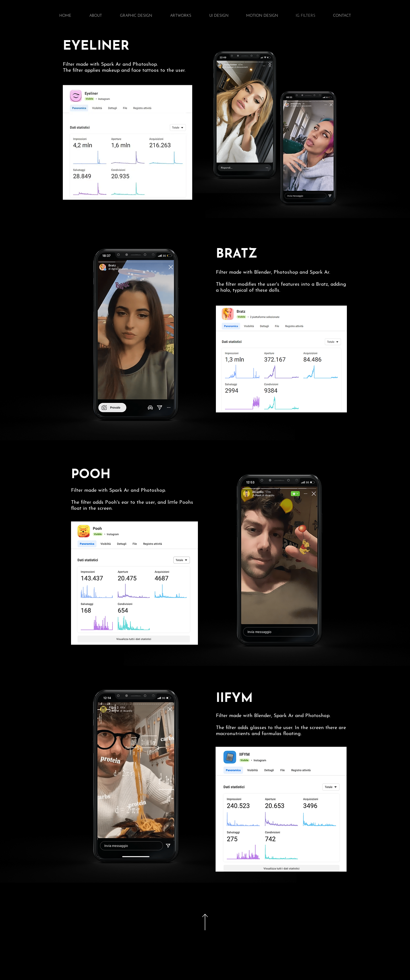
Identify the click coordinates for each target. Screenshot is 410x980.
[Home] (390, 961)
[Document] (205, 922)
